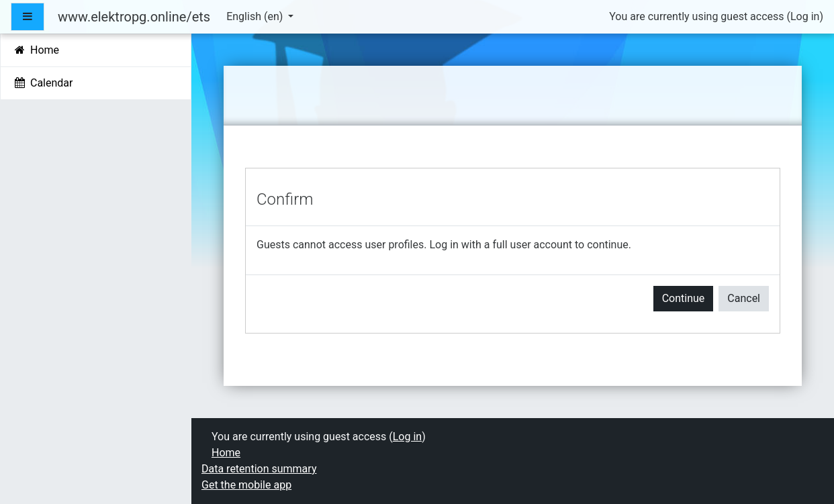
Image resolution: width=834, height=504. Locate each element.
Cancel (744, 298)
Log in (805, 16)
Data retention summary (259, 469)
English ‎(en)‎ (256, 16)
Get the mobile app (246, 485)
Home (226, 453)
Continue (684, 298)
